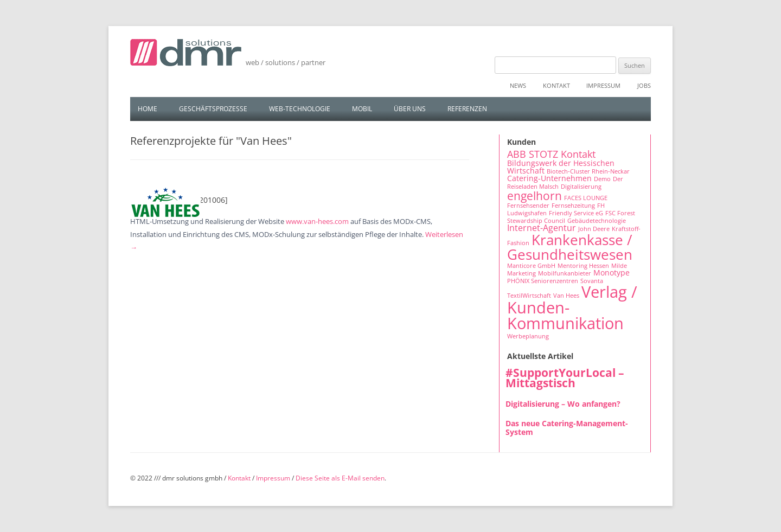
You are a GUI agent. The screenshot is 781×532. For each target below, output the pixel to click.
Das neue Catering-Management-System (567, 428)
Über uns (410, 109)
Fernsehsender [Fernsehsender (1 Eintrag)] (528, 206)
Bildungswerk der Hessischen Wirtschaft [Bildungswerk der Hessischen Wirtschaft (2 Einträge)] (561, 167)
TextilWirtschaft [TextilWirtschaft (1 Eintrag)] (529, 296)
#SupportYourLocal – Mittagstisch (565, 378)
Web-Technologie (300, 109)
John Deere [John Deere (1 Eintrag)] (594, 229)
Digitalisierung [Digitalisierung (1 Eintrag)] (581, 187)
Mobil (362, 109)
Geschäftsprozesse (213, 109)
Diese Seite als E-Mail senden (340, 478)
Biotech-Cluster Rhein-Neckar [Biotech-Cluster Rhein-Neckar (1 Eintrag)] (588, 171)
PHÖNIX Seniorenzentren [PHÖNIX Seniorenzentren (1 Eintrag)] (543, 281)
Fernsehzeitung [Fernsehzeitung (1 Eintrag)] (573, 206)
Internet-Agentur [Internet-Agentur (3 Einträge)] (542, 228)
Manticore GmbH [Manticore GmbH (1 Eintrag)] (531, 266)
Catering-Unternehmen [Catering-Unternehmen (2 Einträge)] (549, 178)
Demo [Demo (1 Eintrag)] (602, 179)
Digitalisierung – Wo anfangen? (563, 404)
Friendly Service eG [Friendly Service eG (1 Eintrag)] (576, 213)
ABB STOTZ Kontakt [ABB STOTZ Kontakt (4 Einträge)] (551, 154)
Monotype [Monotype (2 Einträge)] (612, 273)
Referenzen (467, 109)
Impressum (603, 85)
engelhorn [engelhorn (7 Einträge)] (534, 196)
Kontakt (556, 85)
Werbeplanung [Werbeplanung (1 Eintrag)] (528, 336)
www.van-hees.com (317, 221)
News (518, 85)
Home (148, 109)
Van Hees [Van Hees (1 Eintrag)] (566, 296)
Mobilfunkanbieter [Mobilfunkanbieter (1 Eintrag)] (565, 273)
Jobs (644, 85)
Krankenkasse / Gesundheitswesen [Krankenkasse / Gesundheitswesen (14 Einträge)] (570, 247)
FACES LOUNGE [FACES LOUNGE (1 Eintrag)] (586, 198)
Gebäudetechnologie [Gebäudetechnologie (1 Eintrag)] (597, 221)
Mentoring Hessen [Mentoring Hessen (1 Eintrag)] (583, 266)
